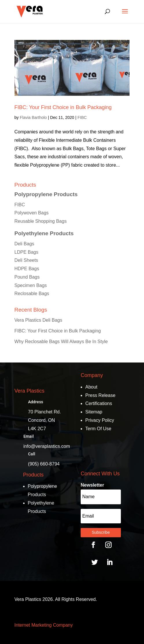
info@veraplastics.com (47, 446)
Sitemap (94, 412)
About (91, 387)
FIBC (82, 117)
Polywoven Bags (32, 213)
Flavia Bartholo (33, 117)
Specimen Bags (31, 285)
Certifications (99, 403)
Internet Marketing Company (44, 625)
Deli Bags (24, 244)
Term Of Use (98, 429)
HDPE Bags (27, 269)
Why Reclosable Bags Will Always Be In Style (61, 342)
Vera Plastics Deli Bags (38, 320)
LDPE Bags (26, 252)
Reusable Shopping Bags (41, 221)
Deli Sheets (26, 260)
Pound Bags (27, 277)
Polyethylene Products (44, 233)
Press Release (100, 395)
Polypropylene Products (46, 194)
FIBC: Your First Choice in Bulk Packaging (63, 107)
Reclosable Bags (32, 294)
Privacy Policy (100, 420)
